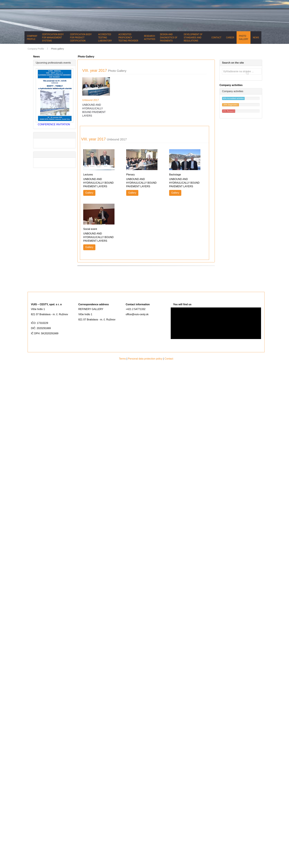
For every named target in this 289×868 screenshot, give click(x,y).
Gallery (89, 193)
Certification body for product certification (81, 38)
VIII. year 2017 (104, 70)
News (256, 38)
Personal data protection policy (145, 359)
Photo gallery (244, 38)
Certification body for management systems (53, 38)
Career (230, 38)
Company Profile (32, 38)
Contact (216, 38)
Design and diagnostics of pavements (169, 38)
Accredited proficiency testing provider (128, 38)
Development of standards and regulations (193, 38)
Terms (122, 359)
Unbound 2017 (91, 100)
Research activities (150, 38)
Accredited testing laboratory (105, 38)
